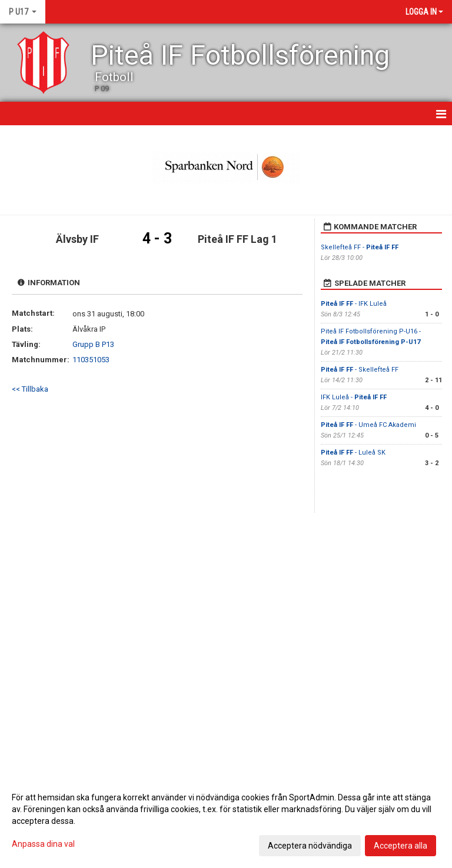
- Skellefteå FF (360, 370)
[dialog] (226, 821)
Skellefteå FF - (360, 247)
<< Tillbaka (30, 389)
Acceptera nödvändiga (310, 846)
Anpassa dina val (43, 844)
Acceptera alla (401, 846)
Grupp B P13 (93, 344)
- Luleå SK (353, 453)
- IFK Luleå (354, 304)
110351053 (91, 360)
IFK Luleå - (354, 397)
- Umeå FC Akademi (368, 425)
